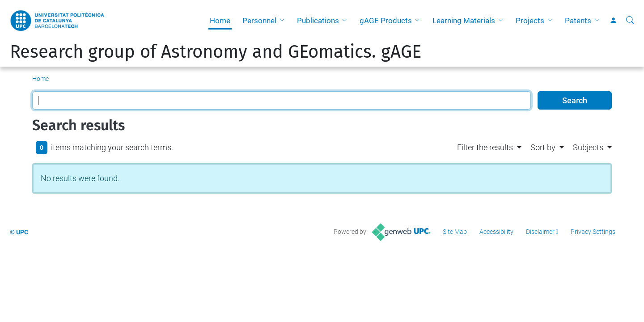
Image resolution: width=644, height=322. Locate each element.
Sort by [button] (543, 147)
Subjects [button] (588, 147)
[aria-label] (630, 21)
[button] (284, 21)
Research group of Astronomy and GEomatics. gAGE (216, 52)
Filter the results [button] (485, 147)
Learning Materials (464, 21)
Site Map (455, 232)
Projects (530, 21)
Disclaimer (540, 232)
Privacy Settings (593, 232)
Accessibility (496, 232)
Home (220, 21)
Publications (318, 21)
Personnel (259, 21)
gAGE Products (386, 21)
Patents (578, 21)
